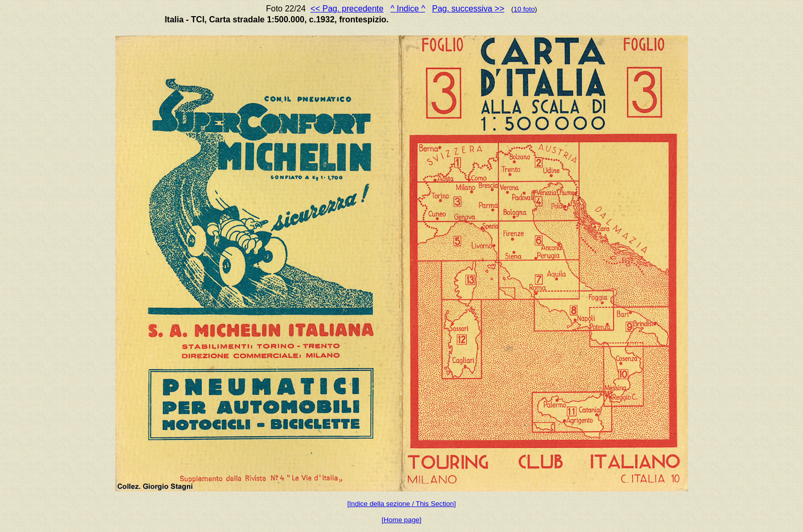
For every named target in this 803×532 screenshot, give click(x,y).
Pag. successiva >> (468, 9)
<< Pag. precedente (347, 9)
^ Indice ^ (408, 9)
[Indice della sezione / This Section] (401, 504)
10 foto (524, 9)
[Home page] (401, 520)
